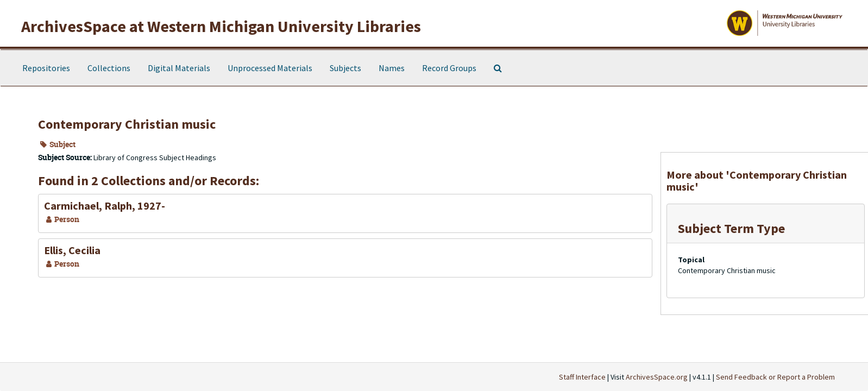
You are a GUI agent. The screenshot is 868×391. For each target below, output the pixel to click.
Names (392, 68)
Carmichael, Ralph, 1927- (105, 206)
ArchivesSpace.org (657, 377)
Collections (109, 68)
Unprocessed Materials (270, 68)
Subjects (345, 68)
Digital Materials (179, 68)
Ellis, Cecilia (72, 250)
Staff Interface (582, 377)
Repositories (46, 68)
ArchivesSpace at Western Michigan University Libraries (221, 26)
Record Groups (449, 68)
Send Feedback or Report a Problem (775, 377)
